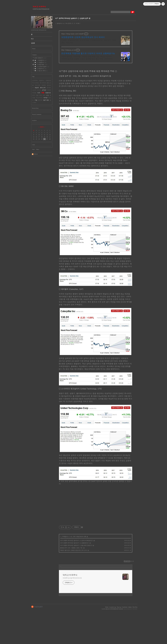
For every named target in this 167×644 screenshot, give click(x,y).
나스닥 (34, 90)
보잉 (48, 95)
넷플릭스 (42, 80)
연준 (44, 95)
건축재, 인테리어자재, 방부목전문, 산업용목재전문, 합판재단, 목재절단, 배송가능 (89, 41)
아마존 (46, 98)
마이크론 (38, 85)
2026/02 (42, 127)
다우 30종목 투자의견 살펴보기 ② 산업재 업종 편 (73, 18)
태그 (32, 39)
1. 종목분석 (64, 569)
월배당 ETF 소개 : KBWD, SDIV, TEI (71, 581)
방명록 (33, 43)
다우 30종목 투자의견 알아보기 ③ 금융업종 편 (74, 576)
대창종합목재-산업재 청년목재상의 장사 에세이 (83, 37)
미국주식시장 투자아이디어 (72, 611)
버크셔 (39, 90)
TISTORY (37, 640)
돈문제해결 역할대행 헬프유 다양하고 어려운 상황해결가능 (88, 53)
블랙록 (40, 100)
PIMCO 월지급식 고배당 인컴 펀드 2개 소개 (73, 583)
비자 (39, 93)
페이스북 (43, 88)
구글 (36, 100)
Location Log (113, 640)
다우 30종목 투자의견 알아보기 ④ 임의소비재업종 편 (76, 573)
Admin (130, 640)
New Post (135, 640)
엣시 (41, 95)
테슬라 (37, 88)
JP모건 (44, 90)
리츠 (34, 95)
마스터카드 (39, 98)
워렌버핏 (48, 93)
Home (107, 640)
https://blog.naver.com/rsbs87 (73, 34)
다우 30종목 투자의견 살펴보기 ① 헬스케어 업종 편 (76, 578)
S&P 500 (46, 100)
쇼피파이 (35, 80)
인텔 (37, 95)
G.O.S (103, 642)
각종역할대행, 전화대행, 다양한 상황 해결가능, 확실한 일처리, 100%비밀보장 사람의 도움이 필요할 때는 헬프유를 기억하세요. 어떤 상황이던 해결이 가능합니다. (88, 58)
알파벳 (49, 88)
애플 (43, 93)
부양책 (44, 85)
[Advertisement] (96, 80)
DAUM (121, 642)
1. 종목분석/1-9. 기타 (61, 23)
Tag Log (119, 640)
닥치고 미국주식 (39, 7)
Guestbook (125, 640)
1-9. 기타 (72, 569)
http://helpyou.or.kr (68, 50)
